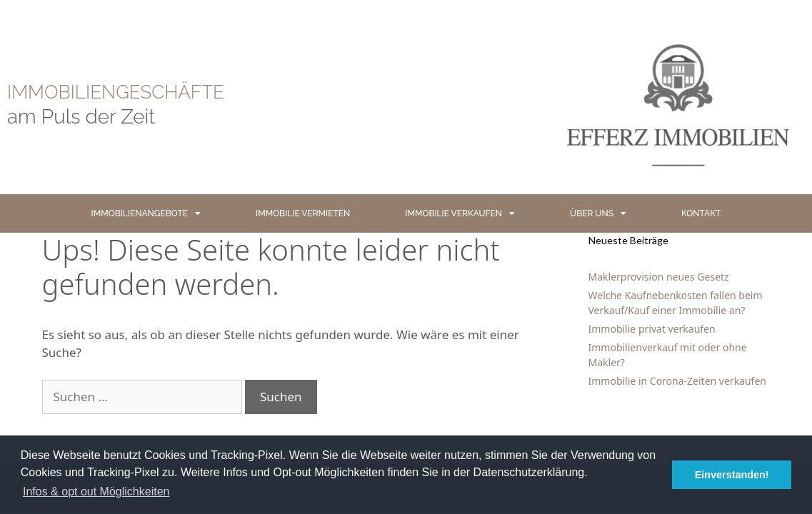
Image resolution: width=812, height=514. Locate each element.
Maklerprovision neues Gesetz (659, 277)
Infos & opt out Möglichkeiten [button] (96, 492)
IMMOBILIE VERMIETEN (303, 213)
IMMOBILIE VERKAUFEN (460, 213)
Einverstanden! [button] (732, 475)
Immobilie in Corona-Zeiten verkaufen (677, 381)
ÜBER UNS (598, 213)
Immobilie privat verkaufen (652, 329)
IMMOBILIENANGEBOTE (146, 213)
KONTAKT (701, 213)
